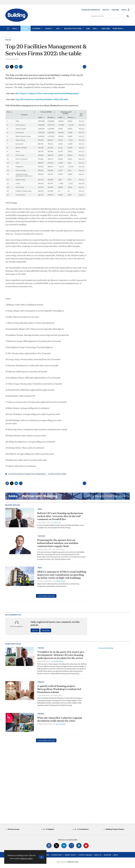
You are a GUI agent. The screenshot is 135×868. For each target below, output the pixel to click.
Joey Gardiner (61, 724)
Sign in (35, 630)
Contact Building (85, 855)
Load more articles (46, 596)
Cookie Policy (57, 855)
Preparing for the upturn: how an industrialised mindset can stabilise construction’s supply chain (58, 543)
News (40, 509)
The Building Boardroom (91, 10)
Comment (41, 536)
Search (128, 16)
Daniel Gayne (60, 581)
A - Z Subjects (49, 829)
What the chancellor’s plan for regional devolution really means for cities (60, 719)
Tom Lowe (57, 522)
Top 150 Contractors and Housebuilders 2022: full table (42, 99)
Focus (8, 40)
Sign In (124, 10)
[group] (118, 28)
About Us (98, 855)
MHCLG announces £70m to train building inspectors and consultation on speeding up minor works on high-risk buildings (62, 575)
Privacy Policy (70, 855)
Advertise (107, 855)
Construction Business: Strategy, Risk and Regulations (27, 474)
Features (41, 648)
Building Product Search (115, 829)
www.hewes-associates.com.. (20, 286)
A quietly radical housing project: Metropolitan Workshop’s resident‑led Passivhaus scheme (59, 689)
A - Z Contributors (82, 829)
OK (42, 857)
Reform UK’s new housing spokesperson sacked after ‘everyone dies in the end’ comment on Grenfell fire (60, 516)
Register (106, 10)
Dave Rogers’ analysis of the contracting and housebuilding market (47, 93)
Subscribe (115, 10)
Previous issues (14, 829)
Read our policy (27, 858)
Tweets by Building (106, 648)
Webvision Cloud (73, 862)
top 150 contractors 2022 (57, 474)
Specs (116, 855)
